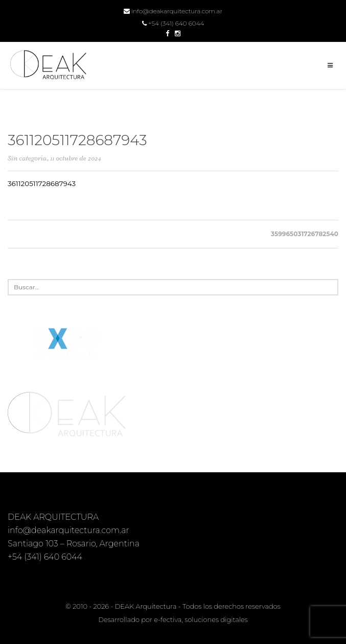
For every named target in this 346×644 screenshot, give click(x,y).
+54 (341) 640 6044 (173, 23)
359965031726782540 (305, 234)
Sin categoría (27, 158)
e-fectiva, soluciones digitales (201, 619)
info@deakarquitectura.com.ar (173, 11)
